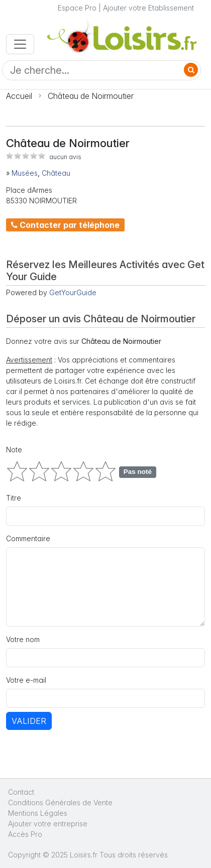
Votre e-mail (26, 680)
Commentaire (28, 538)
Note (14, 450)
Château (56, 173)
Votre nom (23, 639)
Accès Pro (25, 834)
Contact (21, 792)
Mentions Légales (38, 813)
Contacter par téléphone (65, 225)
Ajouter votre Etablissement (148, 8)
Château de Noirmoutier (91, 96)
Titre (14, 498)
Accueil (19, 96)
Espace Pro (77, 8)
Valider (29, 721)
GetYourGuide (73, 292)
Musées (25, 173)
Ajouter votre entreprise (49, 824)
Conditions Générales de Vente (60, 802)
